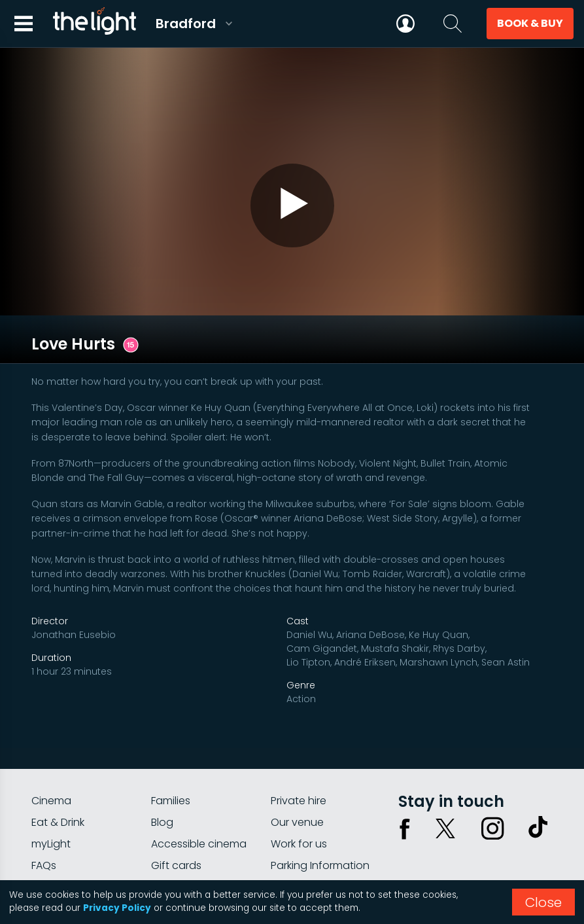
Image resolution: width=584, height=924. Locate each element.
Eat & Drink (58, 746)
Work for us (299, 767)
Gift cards (176, 789)
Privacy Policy (117, 908)
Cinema (51, 724)
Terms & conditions (507, 838)
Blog (162, 746)
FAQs (44, 789)
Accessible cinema (199, 767)
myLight (51, 767)
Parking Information (320, 789)
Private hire (299, 724)
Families (171, 724)
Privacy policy (421, 838)
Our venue (297, 746)
